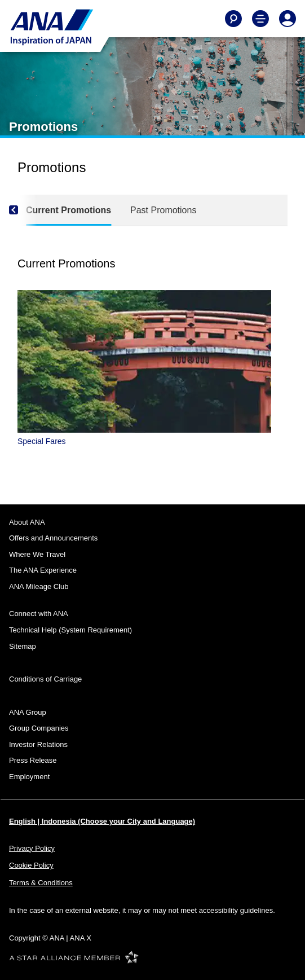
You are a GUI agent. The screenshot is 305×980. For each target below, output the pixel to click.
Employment (29, 777)
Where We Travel (37, 554)
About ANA (27, 522)
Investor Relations (38, 744)
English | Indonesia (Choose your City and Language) (102, 821)
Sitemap (23, 646)
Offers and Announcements (53, 538)
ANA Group (28, 712)
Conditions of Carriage (45, 679)
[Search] (233, 19)
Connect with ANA (39, 614)
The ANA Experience (43, 570)
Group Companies (39, 728)
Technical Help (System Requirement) (70, 630)
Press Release (33, 760)
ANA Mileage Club (39, 586)
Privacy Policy (32, 848)
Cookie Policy (31, 865)
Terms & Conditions (41, 883)
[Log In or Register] (288, 19)
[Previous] (23, 210)
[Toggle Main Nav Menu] (260, 19)
